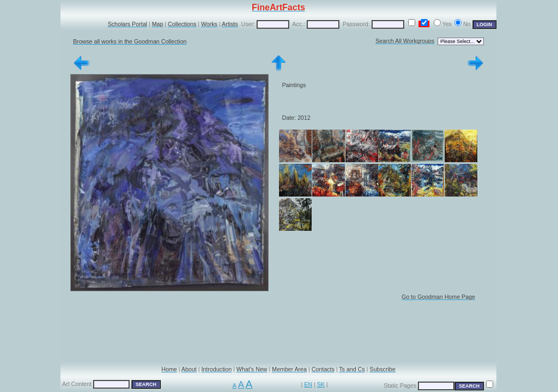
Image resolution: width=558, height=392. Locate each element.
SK (321, 384)
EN (308, 384)
